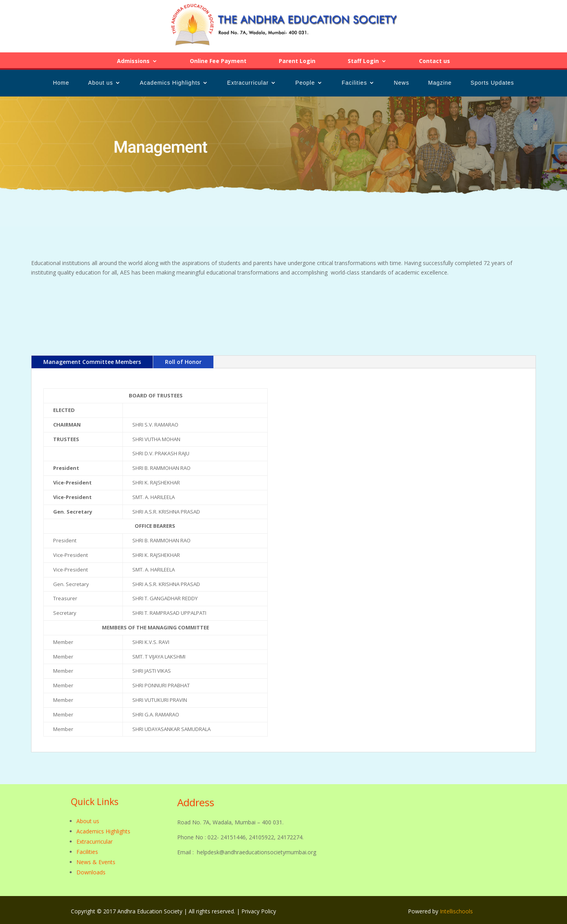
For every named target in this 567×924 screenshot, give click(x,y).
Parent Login (297, 61)
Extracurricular (248, 83)
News (401, 83)
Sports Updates (492, 83)
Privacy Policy (259, 911)
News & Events (96, 862)
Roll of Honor (183, 362)
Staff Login (363, 61)
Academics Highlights (170, 83)
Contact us (435, 61)
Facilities (354, 83)
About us (101, 83)
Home (61, 83)
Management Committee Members (92, 362)
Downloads (91, 872)
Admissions (133, 61)
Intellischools (456, 911)
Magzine (440, 83)
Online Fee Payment (218, 61)
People (305, 83)
